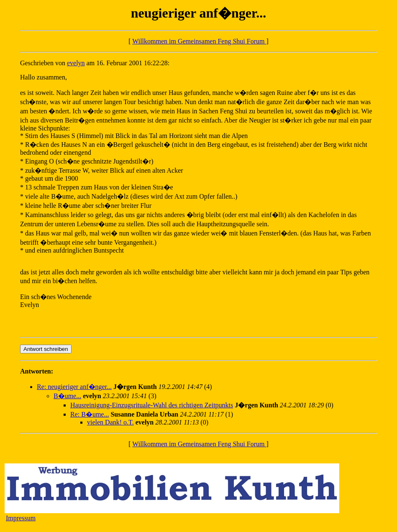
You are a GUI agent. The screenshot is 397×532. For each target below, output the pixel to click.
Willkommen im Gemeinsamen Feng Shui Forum (199, 41)
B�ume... (67, 396)
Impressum (21, 518)
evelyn (76, 63)
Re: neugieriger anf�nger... (74, 387)
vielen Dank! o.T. (110, 422)
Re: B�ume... (90, 414)
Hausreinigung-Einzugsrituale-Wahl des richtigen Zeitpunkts (152, 405)
